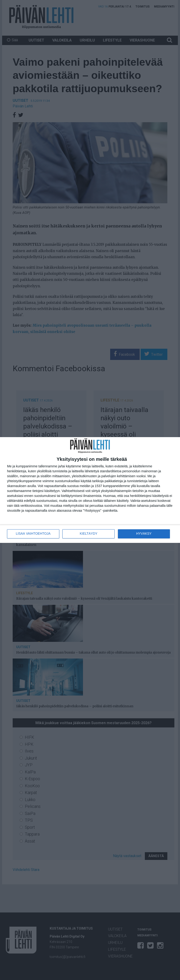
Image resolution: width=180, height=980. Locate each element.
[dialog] (90, 490)
